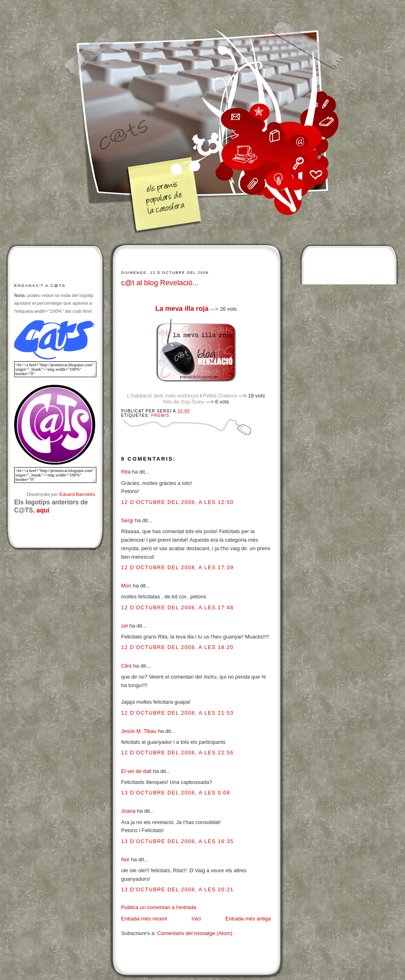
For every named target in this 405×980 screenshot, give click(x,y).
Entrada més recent (144, 919)
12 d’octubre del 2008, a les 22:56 (177, 753)
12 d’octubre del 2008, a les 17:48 (177, 607)
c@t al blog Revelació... (160, 283)
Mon (126, 586)
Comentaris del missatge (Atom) (195, 933)
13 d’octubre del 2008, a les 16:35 (177, 841)
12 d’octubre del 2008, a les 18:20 (177, 647)
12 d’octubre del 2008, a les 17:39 (177, 567)
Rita (126, 472)
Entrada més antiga (248, 919)
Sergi (127, 520)
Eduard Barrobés (77, 494)
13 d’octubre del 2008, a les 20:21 (177, 889)
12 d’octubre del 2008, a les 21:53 (177, 713)
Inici (196, 919)
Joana (128, 811)
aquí (43, 510)
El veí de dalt (136, 771)
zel (125, 626)
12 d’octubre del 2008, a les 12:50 (177, 502)
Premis (160, 415)
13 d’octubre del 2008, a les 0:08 (176, 793)
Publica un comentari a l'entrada (159, 907)
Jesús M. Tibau (139, 731)
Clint (126, 666)
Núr (125, 859)
